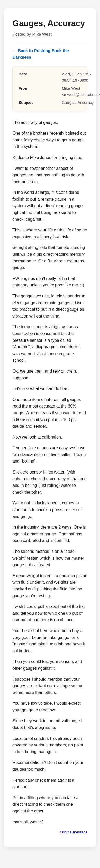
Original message (74, 832)
